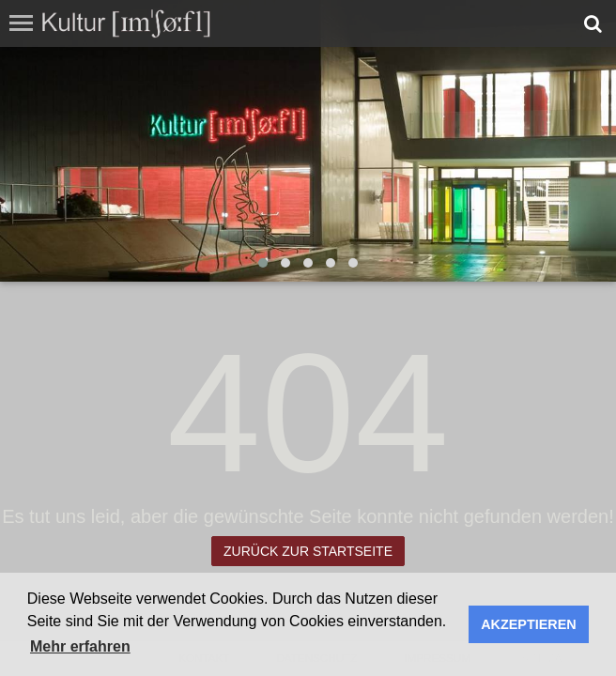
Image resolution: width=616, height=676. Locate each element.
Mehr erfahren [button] (80, 646)
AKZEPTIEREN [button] (529, 624)
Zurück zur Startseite (308, 551)
